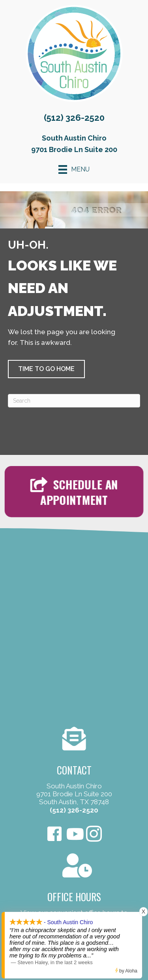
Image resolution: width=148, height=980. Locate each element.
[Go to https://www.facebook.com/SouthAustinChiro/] (54, 835)
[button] (46, 369)
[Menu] (74, 169)
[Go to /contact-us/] (74, 772)
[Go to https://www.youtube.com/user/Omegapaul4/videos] (74, 834)
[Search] (74, 401)
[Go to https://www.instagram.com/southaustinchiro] (94, 835)
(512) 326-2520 (74, 118)
